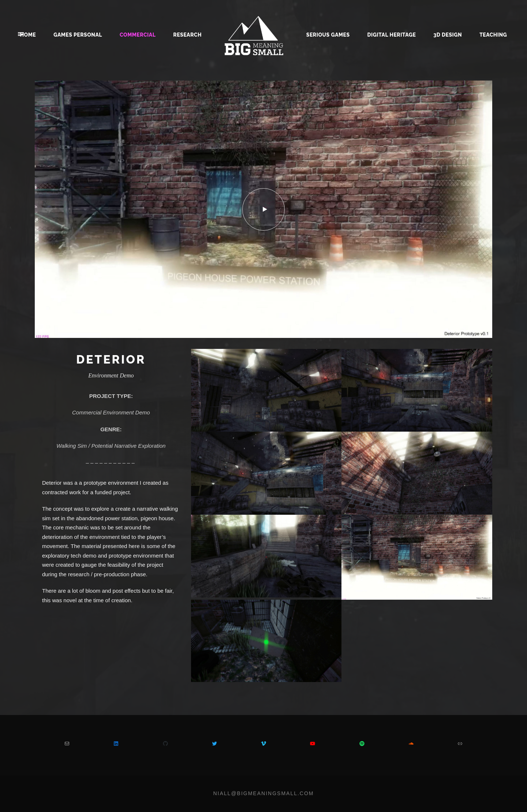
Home (28, 35)
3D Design (448, 35)
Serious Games (328, 35)
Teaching (493, 35)
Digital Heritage (392, 35)
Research (187, 35)
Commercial (138, 35)
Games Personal (78, 35)
